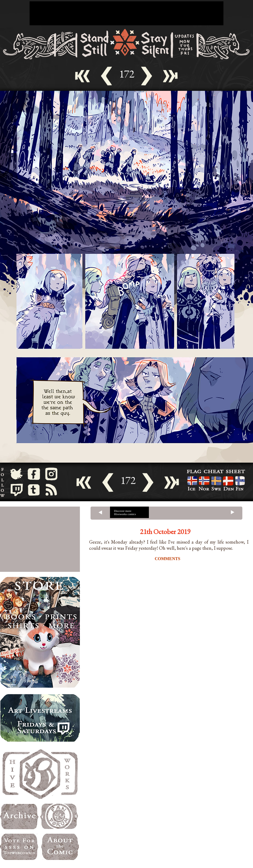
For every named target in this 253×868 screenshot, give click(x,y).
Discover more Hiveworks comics (125, 512)
